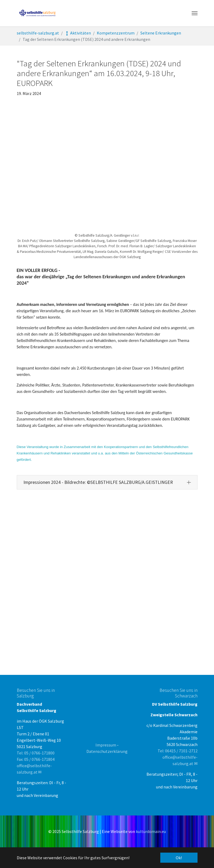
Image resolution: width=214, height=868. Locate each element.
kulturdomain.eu (151, 831)
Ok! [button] (179, 858)
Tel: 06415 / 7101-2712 (178, 751)
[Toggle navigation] (195, 13)
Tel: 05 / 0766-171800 (36, 753)
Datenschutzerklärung (107, 751)
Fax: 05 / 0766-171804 (36, 759)
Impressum (106, 745)
